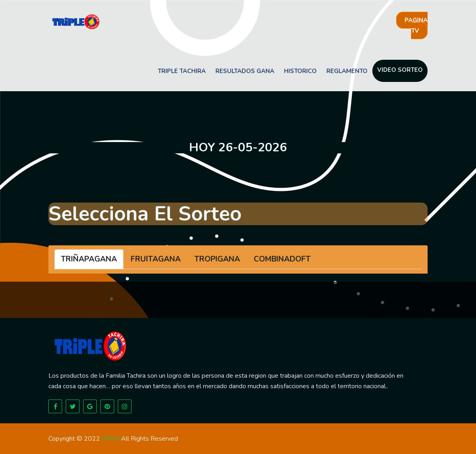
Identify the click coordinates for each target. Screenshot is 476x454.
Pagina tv (416, 25)
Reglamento (347, 71)
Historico (300, 71)
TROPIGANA (217, 259)
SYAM (111, 439)
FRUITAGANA (156, 259)
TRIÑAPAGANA (89, 259)
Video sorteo (400, 70)
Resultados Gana (245, 71)
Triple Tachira (182, 71)
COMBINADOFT (282, 259)
